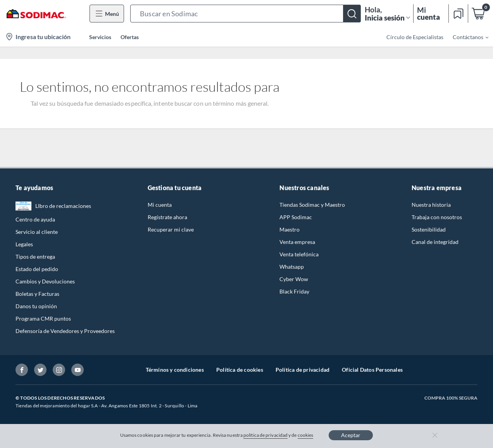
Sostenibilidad (429, 229)
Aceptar (351, 435)
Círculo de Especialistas (415, 37)
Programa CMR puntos (43, 318)
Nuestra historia (431, 205)
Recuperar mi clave (171, 229)
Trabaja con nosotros (437, 217)
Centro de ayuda (35, 219)
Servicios (100, 37)
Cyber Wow (294, 279)
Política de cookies (240, 370)
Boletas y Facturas (37, 294)
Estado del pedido (37, 269)
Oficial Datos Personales (372, 370)
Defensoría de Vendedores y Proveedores (65, 331)
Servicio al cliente (37, 232)
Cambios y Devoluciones (45, 281)
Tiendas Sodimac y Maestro (312, 205)
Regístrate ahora (167, 217)
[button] (246, 14)
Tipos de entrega (35, 257)
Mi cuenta (160, 205)
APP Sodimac (296, 217)
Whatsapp (292, 267)
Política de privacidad (303, 370)
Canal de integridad (435, 242)
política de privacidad (265, 435)
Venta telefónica (299, 254)
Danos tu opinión (36, 306)
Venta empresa (297, 242)
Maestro (290, 229)
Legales (24, 244)
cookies (306, 435)
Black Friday (294, 291)
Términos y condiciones (175, 370)
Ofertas (130, 37)
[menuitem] (466, 37)
